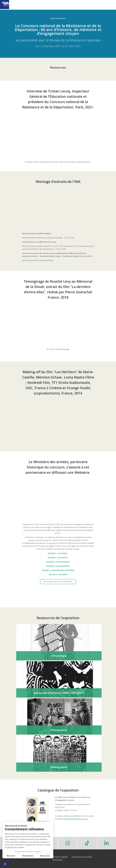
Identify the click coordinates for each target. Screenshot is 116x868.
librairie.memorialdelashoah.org (75, 819)
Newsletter (57, 860)
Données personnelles (82, 857)
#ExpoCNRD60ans (58, 19)
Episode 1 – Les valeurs (58, 553)
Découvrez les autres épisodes (58, 582)
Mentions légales (60, 857)
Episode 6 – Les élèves (58, 574)
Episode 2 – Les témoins (58, 557)
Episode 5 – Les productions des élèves (58, 570)
